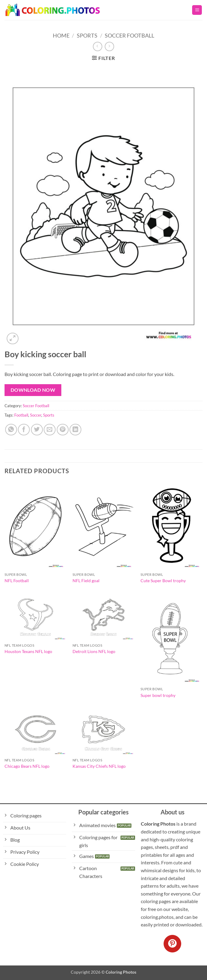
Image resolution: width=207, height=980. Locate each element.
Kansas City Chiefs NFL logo (99, 766)
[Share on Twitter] (37, 430)
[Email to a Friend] (50, 430)
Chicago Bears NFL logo (27, 766)
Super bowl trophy (158, 695)
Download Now (33, 390)
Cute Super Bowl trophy (163, 581)
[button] (197, 10)
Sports (87, 35)
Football (21, 415)
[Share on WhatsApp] (11, 430)
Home (61, 35)
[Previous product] (109, 46)
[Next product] (98, 46)
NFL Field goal (86, 581)
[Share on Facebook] (24, 430)
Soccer (36, 415)
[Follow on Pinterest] (172, 944)
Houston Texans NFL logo (28, 651)
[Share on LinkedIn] (75, 430)
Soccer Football (129, 35)
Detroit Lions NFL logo (94, 651)
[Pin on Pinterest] (63, 430)
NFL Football (17, 581)
